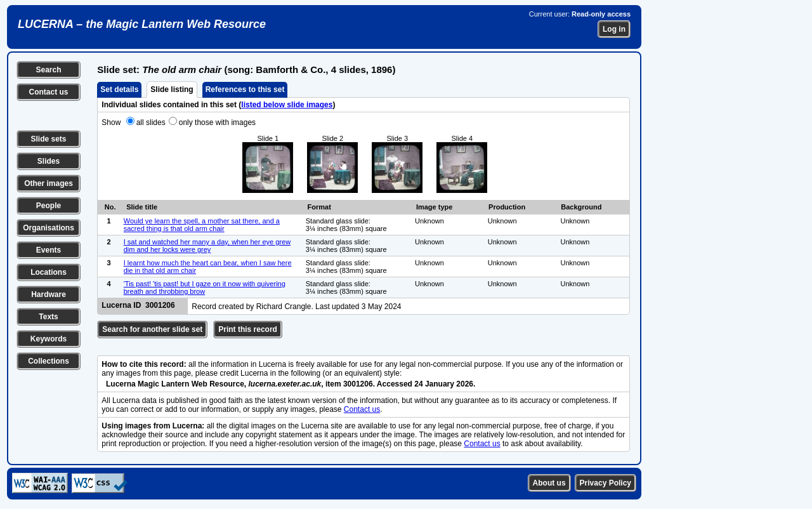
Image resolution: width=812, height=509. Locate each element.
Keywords (49, 339)
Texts (48, 317)
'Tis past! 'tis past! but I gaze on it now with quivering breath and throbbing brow (205, 288)
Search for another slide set (152, 329)
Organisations (49, 228)
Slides (49, 161)
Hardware (49, 294)
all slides (151, 122)
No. (110, 207)
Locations (49, 272)
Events (49, 250)
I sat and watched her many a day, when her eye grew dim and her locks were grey (207, 246)
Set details (119, 89)
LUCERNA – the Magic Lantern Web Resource (142, 24)
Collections (49, 361)
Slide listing (172, 89)
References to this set (245, 89)
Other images (49, 183)
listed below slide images (287, 105)
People (49, 206)
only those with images (217, 122)
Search (48, 70)
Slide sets (48, 139)
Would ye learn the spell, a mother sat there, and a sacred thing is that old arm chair (202, 225)
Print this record (248, 329)
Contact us (48, 92)
